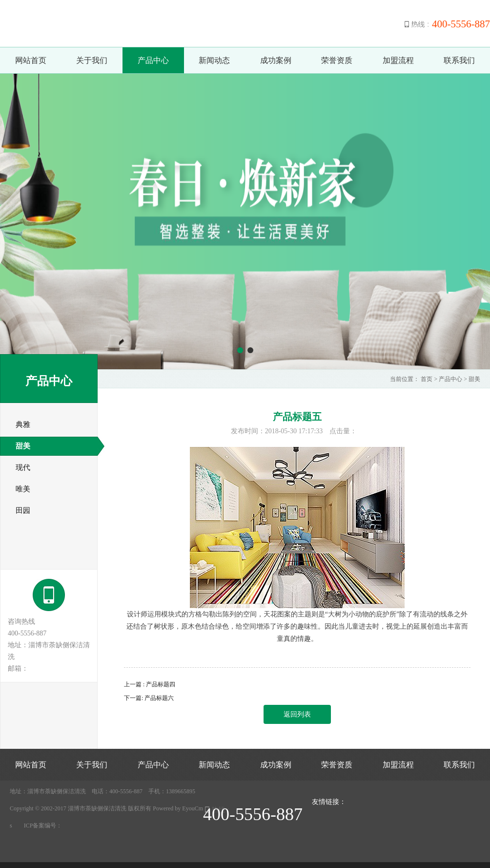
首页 (427, 379)
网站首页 (31, 60)
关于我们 (92, 60)
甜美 (474, 379)
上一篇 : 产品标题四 (150, 684)
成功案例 (276, 60)
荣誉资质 (337, 60)
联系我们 (459, 60)
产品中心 (153, 60)
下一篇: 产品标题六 (149, 698)
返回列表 (297, 714)
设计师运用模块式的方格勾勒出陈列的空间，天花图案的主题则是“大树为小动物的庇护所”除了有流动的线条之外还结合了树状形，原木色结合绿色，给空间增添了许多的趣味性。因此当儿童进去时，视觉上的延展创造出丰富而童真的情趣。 (297, 626)
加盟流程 (398, 60)
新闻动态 (214, 60)
